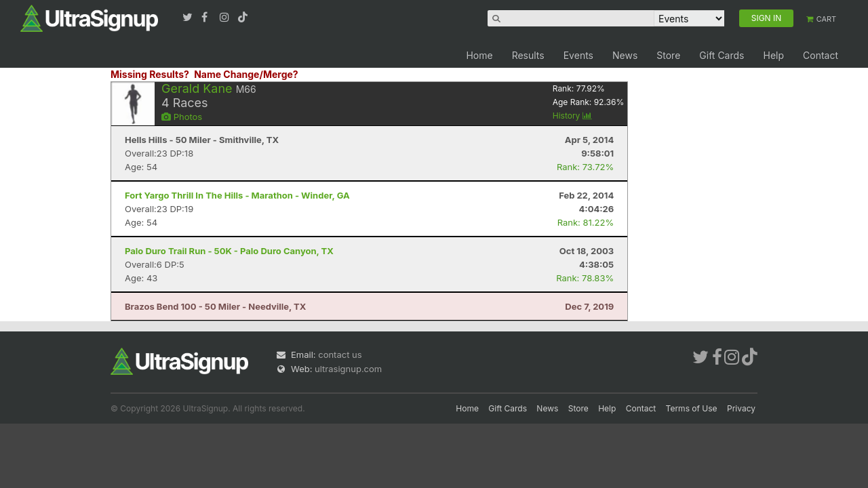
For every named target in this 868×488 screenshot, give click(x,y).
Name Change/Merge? (246, 74)
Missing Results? (150, 74)
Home (479, 55)
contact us (340, 354)
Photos (182, 117)
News (625, 55)
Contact (821, 55)
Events (578, 55)
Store (668, 55)
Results (528, 55)
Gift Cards (722, 55)
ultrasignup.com (348, 369)
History (572, 116)
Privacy (741, 408)
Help (773, 55)
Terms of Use (692, 408)
